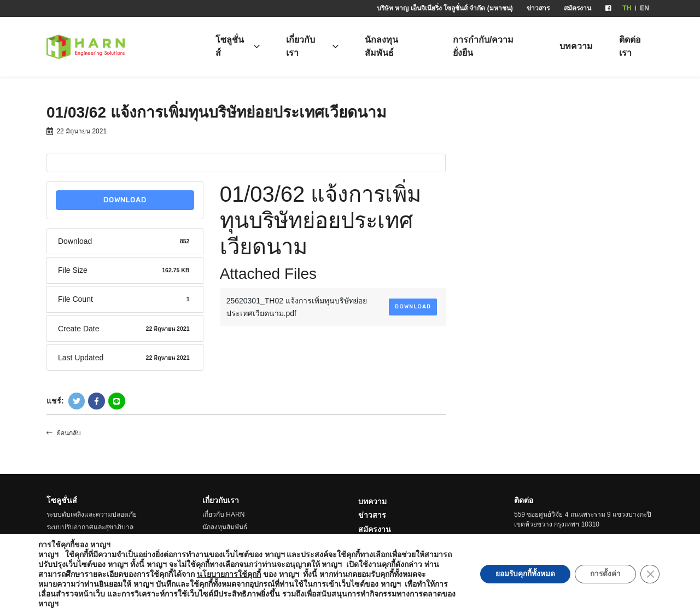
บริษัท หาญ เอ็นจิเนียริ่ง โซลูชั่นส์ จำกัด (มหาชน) (445, 8)
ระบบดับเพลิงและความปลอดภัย (92, 514)
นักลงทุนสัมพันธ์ (381, 46)
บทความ (576, 46)
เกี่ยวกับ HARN (223, 514)
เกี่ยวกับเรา (301, 46)
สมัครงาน (577, 8)
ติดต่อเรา (630, 46)
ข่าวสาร (538, 8)
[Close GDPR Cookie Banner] (650, 574)
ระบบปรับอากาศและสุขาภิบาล (90, 527)
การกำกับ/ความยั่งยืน (483, 46)
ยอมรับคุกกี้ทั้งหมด (521, 574)
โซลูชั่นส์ (230, 46)
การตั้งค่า (603, 574)
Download (125, 200)
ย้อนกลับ (64, 433)
